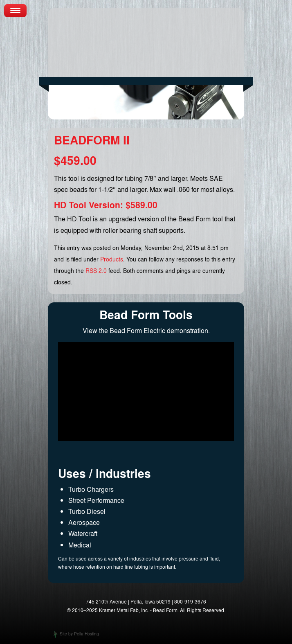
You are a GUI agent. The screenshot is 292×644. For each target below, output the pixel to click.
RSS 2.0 (96, 270)
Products (112, 259)
